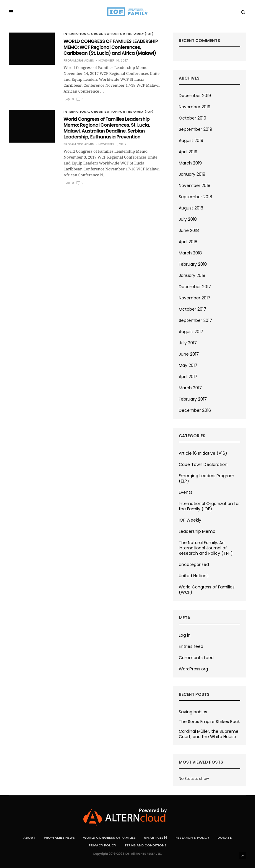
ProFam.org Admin (79, 61)
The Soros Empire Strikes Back (209, 722)
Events (186, 492)
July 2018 (188, 219)
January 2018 (192, 275)
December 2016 (195, 410)
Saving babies (193, 712)
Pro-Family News (59, 838)
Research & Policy (192, 838)
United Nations (194, 576)
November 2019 (195, 107)
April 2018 (188, 242)
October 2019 (193, 118)
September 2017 (195, 320)
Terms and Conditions (145, 845)
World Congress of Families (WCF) (207, 590)
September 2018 (195, 197)
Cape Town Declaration (203, 464)
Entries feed (191, 646)
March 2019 (190, 163)
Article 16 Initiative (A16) (203, 453)
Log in (185, 635)
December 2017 (195, 287)
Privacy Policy (102, 845)
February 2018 (193, 264)
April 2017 (188, 377)
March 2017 (190, 388)
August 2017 (191, 332)
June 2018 (189, 230)
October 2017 (193, 309)
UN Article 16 (156, 838)
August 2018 (191, 208)
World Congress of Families (109, 838)
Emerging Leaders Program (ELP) (207, 478)
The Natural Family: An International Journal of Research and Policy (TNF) (206, 548)
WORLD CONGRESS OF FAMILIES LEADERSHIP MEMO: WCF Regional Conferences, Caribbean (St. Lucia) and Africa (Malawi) (111, 47)
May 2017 (188, 365)
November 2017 (195, 298)
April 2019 (188, 152)
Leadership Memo (197, 531)
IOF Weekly (190, 520)
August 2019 (191, 141)
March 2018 (190, 253)
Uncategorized (194, 564)
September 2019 (195, 129)
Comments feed (196, 658)
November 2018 (195, 185)
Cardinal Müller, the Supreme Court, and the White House (209, 734)
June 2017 (189, 354)
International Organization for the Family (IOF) (109, 34)
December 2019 (195, 96)
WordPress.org (193, 669)
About (29, 838)
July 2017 (188, 343)
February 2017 (193, 399)
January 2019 (192, 174)
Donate (225, 838)
